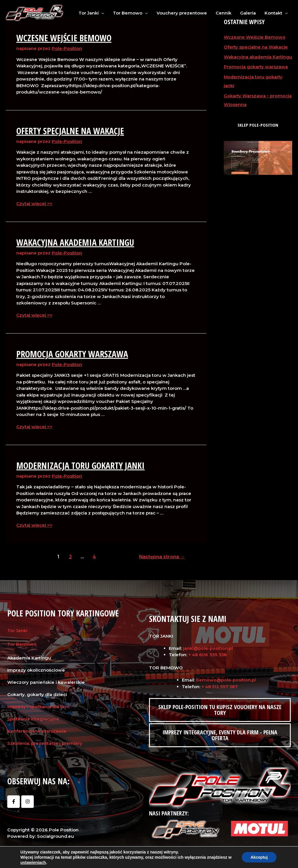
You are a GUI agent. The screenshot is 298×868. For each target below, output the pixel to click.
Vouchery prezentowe (182, 13)
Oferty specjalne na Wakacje (70, 131)
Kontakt (273, 13)
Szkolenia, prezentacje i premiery (45, 742)
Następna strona (162, 556)
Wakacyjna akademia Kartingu (75, 242)
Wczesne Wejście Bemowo (64, 38)
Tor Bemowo (128, 13)
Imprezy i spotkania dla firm (39, 706)
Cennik (223, 13)
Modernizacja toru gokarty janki (80, 465)
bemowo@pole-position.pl (226, 679)
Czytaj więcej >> (34, 203)
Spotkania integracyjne (33, 718)
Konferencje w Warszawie (37, 730)
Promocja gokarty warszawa (72, 353)
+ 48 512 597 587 (220, 686)
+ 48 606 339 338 (208, 654)
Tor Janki (89, 13)
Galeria (248, 13)
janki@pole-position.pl (208, 647)
